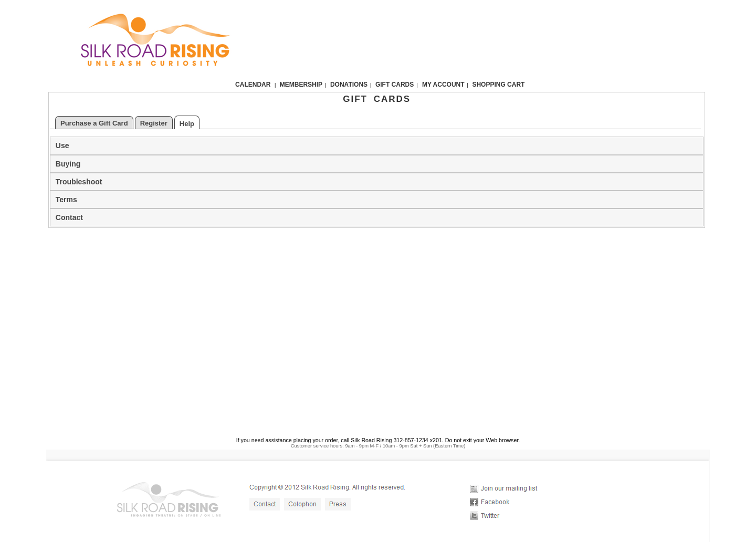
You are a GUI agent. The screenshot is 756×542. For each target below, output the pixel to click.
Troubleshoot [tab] (79, 182)
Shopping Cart (498, 85)
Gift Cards (395, 85)
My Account (443, 85)
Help (187, 124)
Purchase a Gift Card (94, 123)
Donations (349, 85)
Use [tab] (62, 145)
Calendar (253, 85)
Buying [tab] (68, 164)
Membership (301, 85)
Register (154, 123)
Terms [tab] (66, 200)
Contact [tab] (69, 217)
